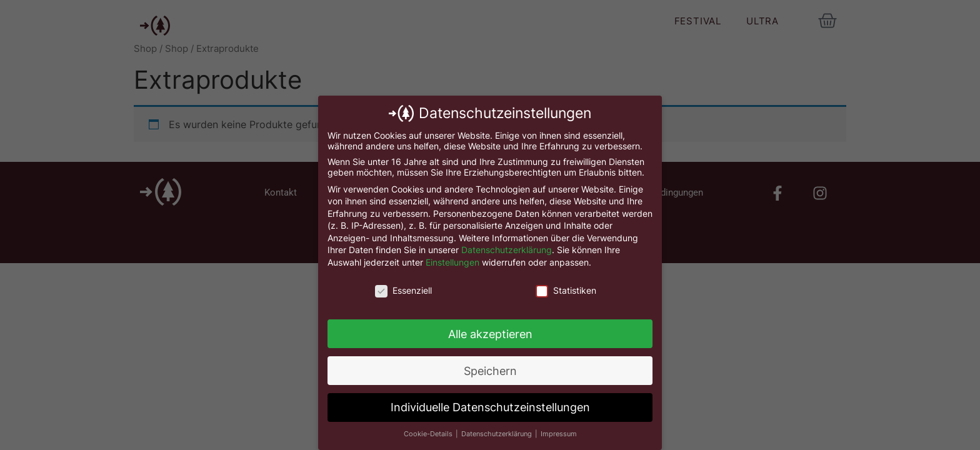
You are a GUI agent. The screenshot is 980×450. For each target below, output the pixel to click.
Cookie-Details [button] (429, 434)
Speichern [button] (490, 371)
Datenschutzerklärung (507, 250)
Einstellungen (452, 262)
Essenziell (403, 290)
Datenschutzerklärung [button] (497, 434)
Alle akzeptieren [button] (490, 334)
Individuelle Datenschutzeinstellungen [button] (490, 407)
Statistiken (566, 290)
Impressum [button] (559, 434)
